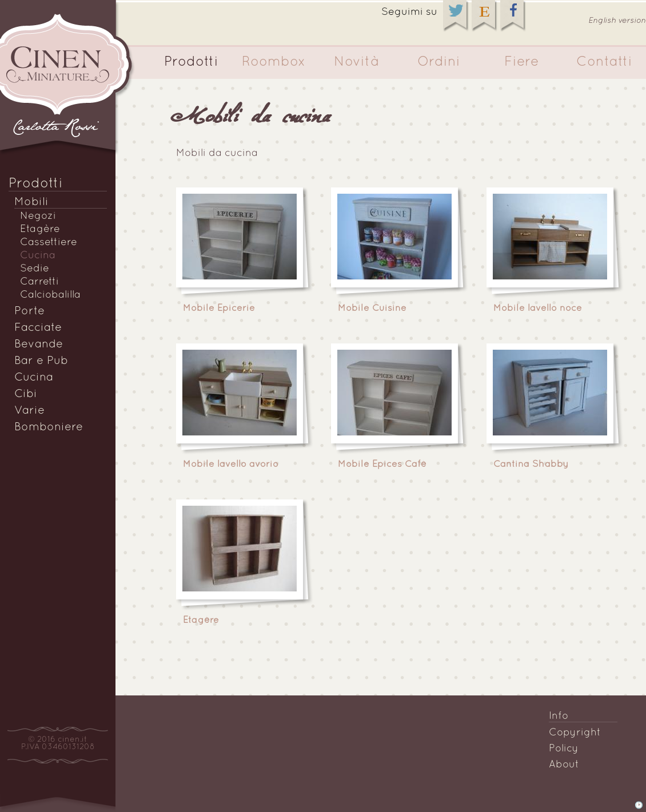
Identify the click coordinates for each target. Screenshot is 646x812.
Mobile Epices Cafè (382, 465)
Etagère (40, 229)
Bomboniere (49, 427)
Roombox (274, 62)
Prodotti (191, 62)
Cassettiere (49, 243)
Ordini (439, 62)
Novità (356, 62)
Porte (29, 311)
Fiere (522, 62)
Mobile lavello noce (538, 309)
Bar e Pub (41, 361)
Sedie (35, 269)
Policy (564, 749)
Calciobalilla (50, 295)
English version (617, 21)
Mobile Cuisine (372, 309)
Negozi (38, 216)
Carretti (39, 282)
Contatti (604, 62)
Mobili (31, 202)
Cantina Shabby (531, 465)
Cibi (26, 394)
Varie (29, 411)
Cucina (38, 256)
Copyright (575, 733)
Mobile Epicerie (219, 309)
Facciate (38, 328)
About (564, 765)
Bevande (39, 345)
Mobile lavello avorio (231, 465)
